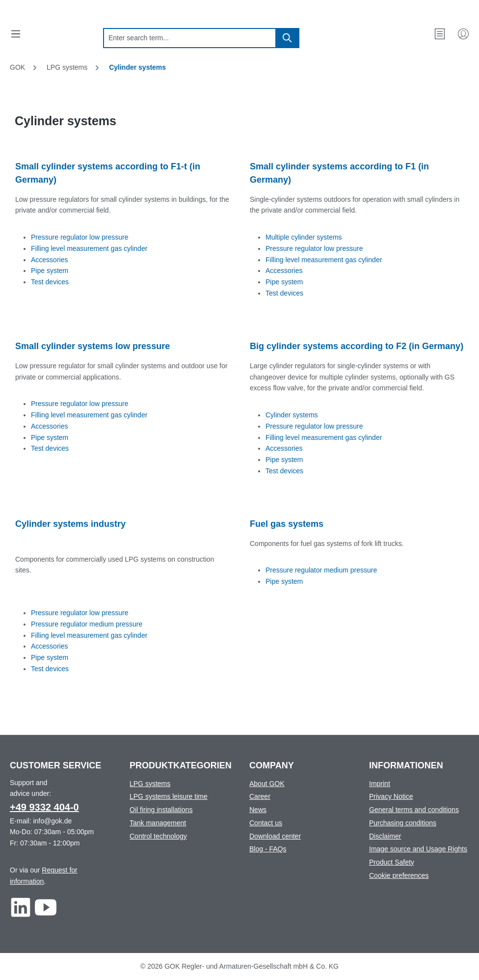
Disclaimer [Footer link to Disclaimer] (385, 836)
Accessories (49, 260)
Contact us (266, 823)
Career (260, 796)
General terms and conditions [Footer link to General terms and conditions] (414, 810)
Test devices (50, 282)
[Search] (288, 38)
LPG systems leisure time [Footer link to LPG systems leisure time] (169, 796)
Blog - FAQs (268, 849)
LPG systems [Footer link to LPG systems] (150, 784)
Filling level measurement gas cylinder (89, 248)
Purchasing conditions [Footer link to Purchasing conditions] (403, 823)
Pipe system (50, 271)
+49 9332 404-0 (44, 807)
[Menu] (16, 34)
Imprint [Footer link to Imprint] (380, 784)
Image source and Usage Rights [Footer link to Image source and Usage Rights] (418, 849)
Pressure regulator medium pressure (87, 624)
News (258, 810)
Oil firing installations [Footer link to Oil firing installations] (161, 810)
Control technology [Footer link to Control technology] (158, 836)
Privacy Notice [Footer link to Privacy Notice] (391, 796)
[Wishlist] (440, 34)
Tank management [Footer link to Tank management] (158, 823)
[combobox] (190, 38)
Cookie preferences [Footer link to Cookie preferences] (399, 875)
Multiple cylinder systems (304, 237)
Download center (275, 836)
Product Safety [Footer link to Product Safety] (392, 862)
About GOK (267, 784)
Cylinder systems (292, 415)
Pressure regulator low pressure (80, 237)
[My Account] (463, 34)
